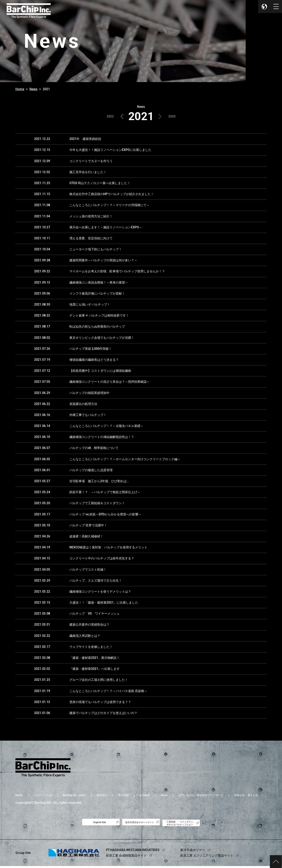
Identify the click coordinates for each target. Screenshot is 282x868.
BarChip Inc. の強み (74, 795)
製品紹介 (102, 795)
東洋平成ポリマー (193, 852)
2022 (110, 116)
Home (20, 89)
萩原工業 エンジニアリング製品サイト (207, 857)
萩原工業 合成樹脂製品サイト (126, 857)
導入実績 (123, 795)
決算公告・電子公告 (246, 795)
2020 (172, 116)
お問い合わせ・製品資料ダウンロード (201, 795)
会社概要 (145, 795)
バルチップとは (43, 795)
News (33, 89)
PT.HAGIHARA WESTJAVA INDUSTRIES (133, 852)
